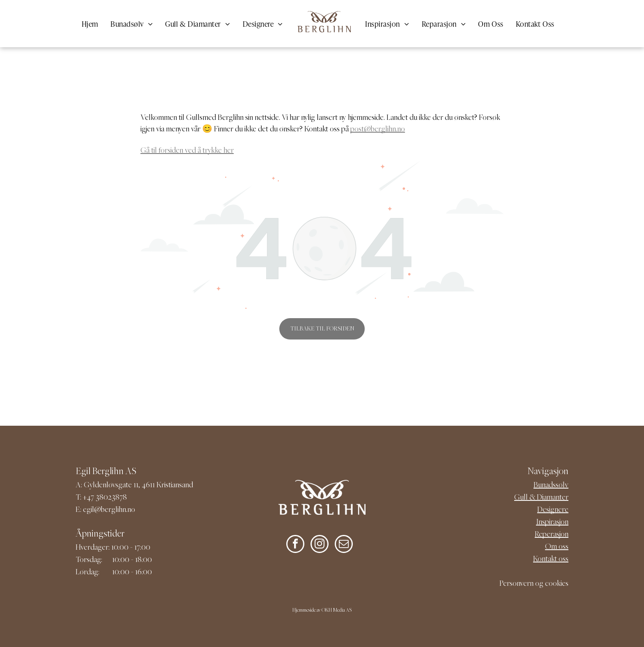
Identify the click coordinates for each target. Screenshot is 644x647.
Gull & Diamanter (541, 498)
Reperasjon (552, 535)
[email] (344, 545)
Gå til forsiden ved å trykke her (187, 151)
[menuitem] (90, 24)
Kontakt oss (551, 559)
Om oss (557, 547)
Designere (553, 510)
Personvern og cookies (534, 584)
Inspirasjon (552, 522)
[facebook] (295, 545)
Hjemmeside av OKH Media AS (322, 611)
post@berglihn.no (378, 130)
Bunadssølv (551, 485)
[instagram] (320, 545)
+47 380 (95, 498)
